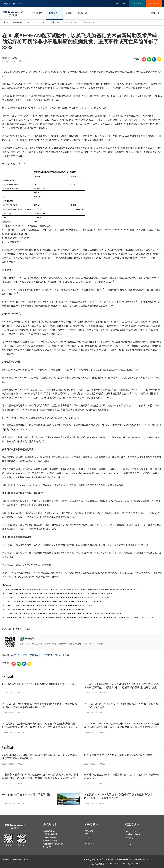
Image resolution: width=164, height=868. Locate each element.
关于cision (89, 834)
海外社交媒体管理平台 (53, 844)
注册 (117, 3)
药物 (57, 655)
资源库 (69, 13)
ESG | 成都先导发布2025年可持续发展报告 (26, 795)
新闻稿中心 (54, 13)
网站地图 (17, 859)
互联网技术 (35, 655)
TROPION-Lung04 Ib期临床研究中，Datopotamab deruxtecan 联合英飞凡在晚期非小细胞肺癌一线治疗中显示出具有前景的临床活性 (122, 725)
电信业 (66, 655)
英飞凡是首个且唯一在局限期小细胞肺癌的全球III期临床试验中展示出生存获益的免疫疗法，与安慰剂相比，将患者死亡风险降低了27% (40, 725)
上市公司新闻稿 (88, 22)
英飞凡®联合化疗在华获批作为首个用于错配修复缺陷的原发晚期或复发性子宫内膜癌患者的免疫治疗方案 (40, 706)
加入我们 (88, 838)
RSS (26, 859)
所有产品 (47, 847)
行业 (36, 22)
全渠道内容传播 (50, 834)
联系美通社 (132, 825)
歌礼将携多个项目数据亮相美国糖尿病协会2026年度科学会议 (118, 755)
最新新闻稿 (17, 22)
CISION (136, 859)
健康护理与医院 (19, 655)
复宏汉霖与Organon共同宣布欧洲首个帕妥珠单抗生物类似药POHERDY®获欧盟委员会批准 (118, 796)
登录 (125, 3)
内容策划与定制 (50, 831)
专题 (28, 22)
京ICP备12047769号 (132, 864)
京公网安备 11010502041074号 (107, 864)
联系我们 (82, 13)
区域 (45, 22)
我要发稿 (138, 3)
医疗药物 (48, 655)
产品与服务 (37, 13)
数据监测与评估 (50, 838)
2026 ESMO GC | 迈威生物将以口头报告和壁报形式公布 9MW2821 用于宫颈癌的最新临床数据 (40, 757)
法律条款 (6, 859)
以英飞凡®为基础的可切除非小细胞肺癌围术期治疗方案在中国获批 (40, 684)
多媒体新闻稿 (71, 22)
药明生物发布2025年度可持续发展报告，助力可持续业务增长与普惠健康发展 (122, 776)
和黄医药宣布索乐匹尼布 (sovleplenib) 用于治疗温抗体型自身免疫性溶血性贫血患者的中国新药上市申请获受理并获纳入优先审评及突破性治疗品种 (40, 777)
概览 (6, 22)
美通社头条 (56, 22)
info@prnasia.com (133, 834)
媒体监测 (154, 3)
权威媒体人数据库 (51, 841)
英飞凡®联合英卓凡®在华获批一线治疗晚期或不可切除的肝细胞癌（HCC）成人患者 (121, 706)
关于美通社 (91, 825)
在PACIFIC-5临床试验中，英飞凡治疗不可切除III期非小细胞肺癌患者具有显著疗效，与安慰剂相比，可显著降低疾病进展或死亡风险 (121, 686)
